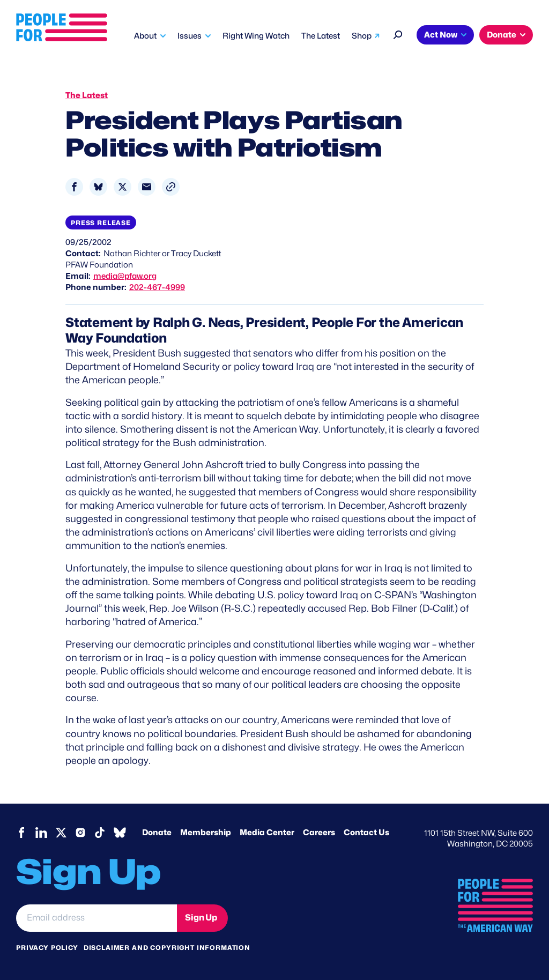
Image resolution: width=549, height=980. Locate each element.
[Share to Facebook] (74, 187)
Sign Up (201, 918)
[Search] (398, 34)
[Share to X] (123, 187)
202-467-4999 (157, 287)
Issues (190, 36)
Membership (206, 833)
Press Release (101, 223)
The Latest (321, 36)
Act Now (441, 35)
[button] (171, 187)
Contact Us (366, 833)
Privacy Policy (47, 948)
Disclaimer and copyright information (167, 948)
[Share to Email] (147, 187)
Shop (362, 36)
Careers (319, 833)
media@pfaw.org (125, 276)
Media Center (267, 833)
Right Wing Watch (256, 36)
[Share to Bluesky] (98, 187)
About (145, 36)
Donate (502, 35)
